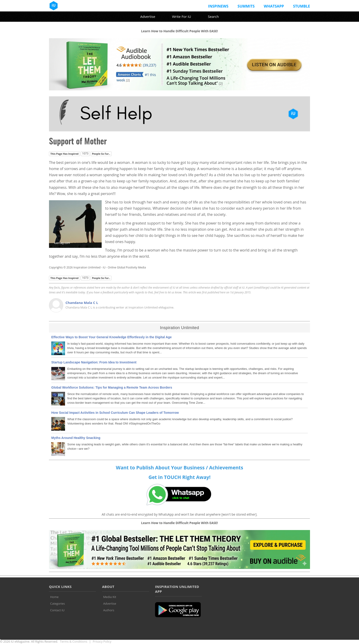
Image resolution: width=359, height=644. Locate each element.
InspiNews (218, 6)
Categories (57, 603)
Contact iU (57, 610)
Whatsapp (274, 6)
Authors (109, 610)
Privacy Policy (102, 641)
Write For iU (181, 16)
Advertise (148, 16)
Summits (246, 6)
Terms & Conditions (74, 641)
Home (54, 597)
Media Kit (110, 597)
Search (213, 16)
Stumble (302, 6)
